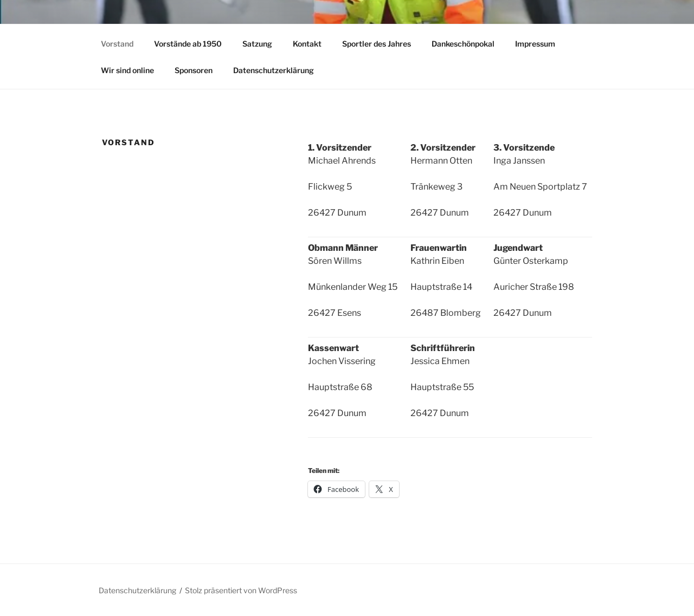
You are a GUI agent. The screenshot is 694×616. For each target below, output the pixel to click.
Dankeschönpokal (463, 44)
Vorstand (117, 44)
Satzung (257, 44)
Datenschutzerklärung (274, 70)
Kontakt (307, 44)
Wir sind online (127, 70)
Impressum (535, 44)
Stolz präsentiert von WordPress (241, 590)
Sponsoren (194, 70)
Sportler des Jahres (377, 44)
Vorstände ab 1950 (188, 44)
